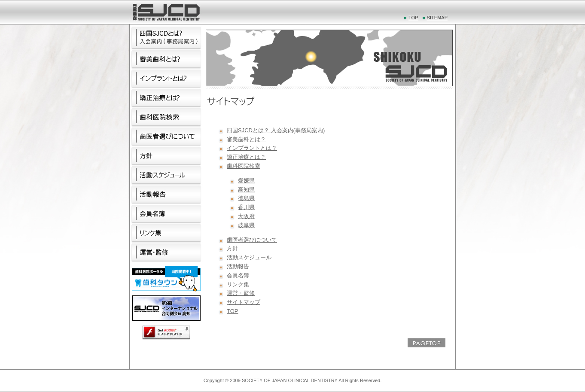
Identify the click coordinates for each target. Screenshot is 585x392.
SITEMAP (437, 18)
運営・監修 (241, 293)
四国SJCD (166, 12)
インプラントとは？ (252, 148)
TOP (413, 18)
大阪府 (246, 216)
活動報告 (238, 266)
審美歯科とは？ (246, 139)
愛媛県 (246, 181)
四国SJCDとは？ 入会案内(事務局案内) (276, 130)
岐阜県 (246, 225)
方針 (232, 248)
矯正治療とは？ (246, 157)
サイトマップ (244, 302)
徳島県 (246, 198)
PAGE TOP (427, 343)
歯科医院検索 (244, 166)
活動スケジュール (249, 257)
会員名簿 (238, 275)
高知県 (246, 190)
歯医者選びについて (252, 240)
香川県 (246, 207)
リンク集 (238, 284)
